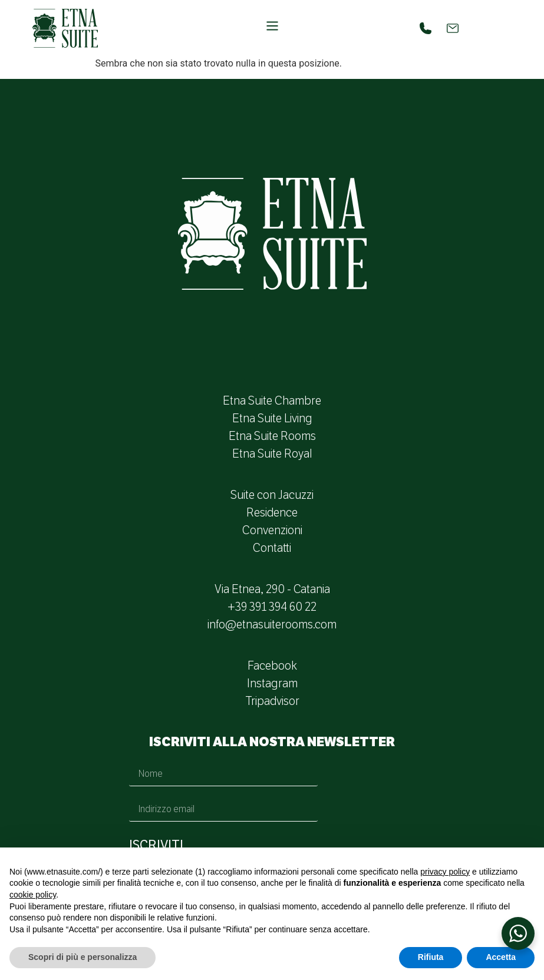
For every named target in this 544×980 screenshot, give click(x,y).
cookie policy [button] (33, 895)
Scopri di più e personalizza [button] (83, 957)
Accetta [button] (501, 957)
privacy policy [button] (445, 872)
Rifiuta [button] (431, 957)
